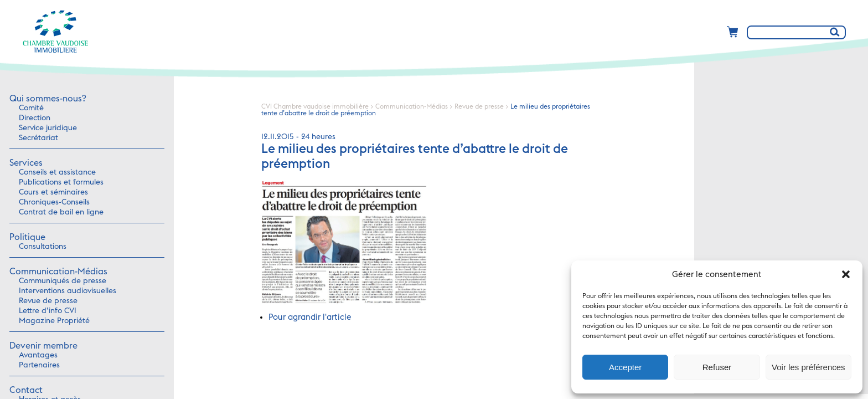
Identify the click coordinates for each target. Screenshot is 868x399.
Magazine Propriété (54, 321)
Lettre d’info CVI (48, 311)
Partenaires (39, 365)
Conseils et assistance (57, 172)
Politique (27, 237)
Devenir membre (43, 346)
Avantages (38, 355)
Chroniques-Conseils (54, 202)
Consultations (43, 247)
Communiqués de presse (63, 281)
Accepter (625, 367)
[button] (846, 274)
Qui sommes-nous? (48, 99)
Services (26, 163)
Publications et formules (61, 182)
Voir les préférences (808, 367)
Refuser (717, 367)
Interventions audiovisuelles (68, 291)
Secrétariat (38, 138)
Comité (31, 108)
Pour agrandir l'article (310, 317)
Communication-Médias (58, 272)
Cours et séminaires (53, 192)
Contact (26, 390)
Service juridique (48, 128)
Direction (35, 118)
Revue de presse (48, 301)
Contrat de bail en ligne (61, 212)
